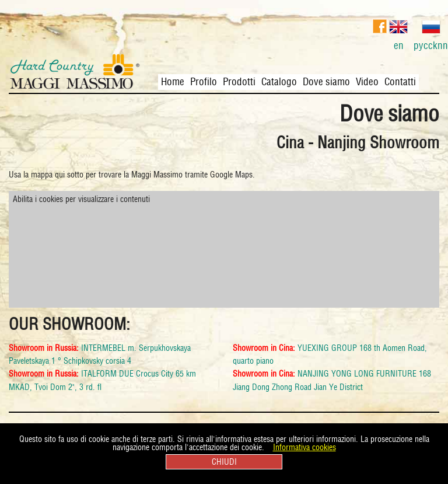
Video (367, 82)
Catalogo (279, 82)
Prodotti (239, 82)
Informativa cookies (304, 447)
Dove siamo (326, 82)
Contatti (400, 82)
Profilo (204, 82)
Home (173, 82)
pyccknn (431, 33)
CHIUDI (224, 462)
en (398, 33)
